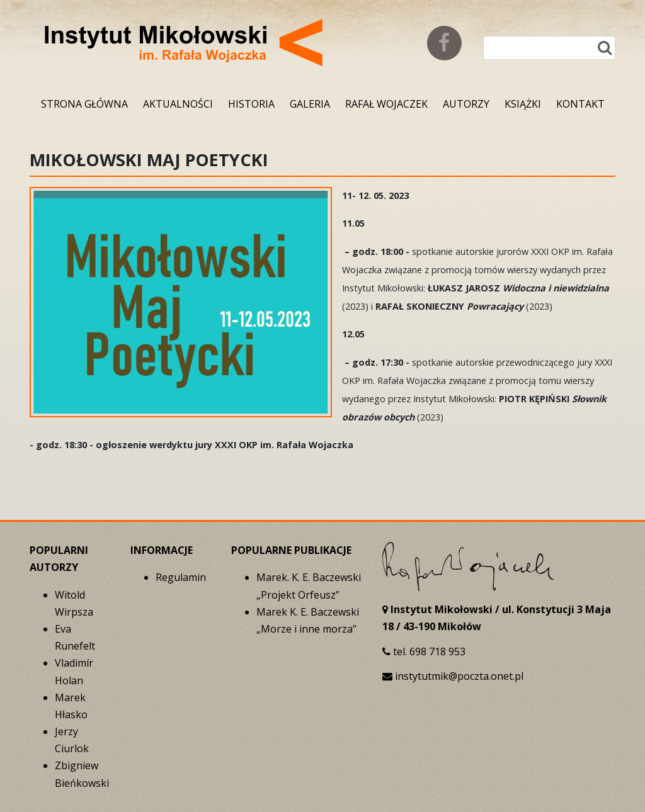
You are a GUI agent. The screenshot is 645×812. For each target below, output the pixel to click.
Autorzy (466, 104)
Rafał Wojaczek (386, 104)
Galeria (310, 104)
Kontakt (580, 104)
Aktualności (178, 104)
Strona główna (84, 104)
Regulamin (181, 577)
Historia (251, 104)
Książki (523, 104)
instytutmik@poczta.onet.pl (459, 676)
